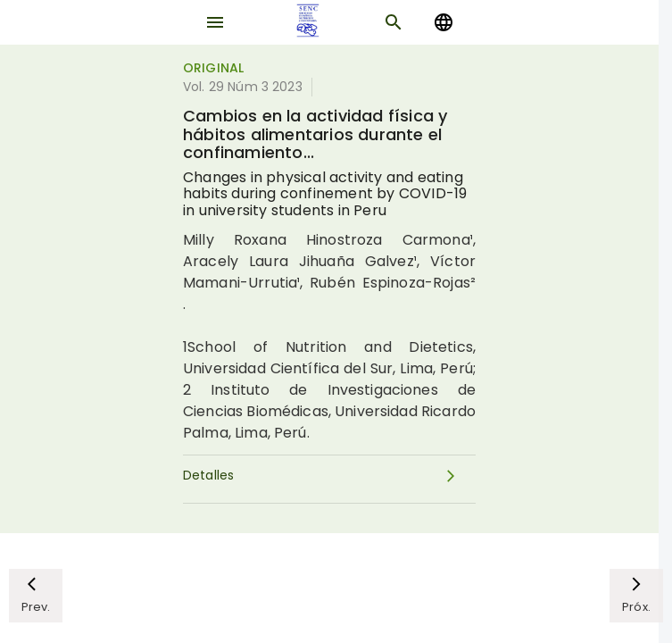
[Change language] (444, 22)
